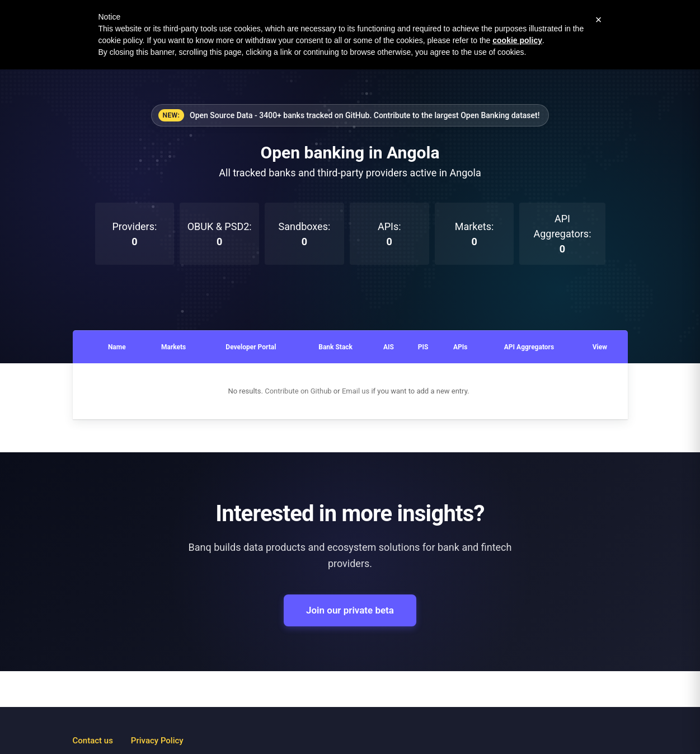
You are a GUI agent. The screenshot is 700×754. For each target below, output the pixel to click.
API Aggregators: (562, 234)
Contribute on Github (298, 391)
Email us (356, 391)
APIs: (389, 234)
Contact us (93, 741)
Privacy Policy (157, 741)
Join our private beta (350, 610)
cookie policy (517, 40)
